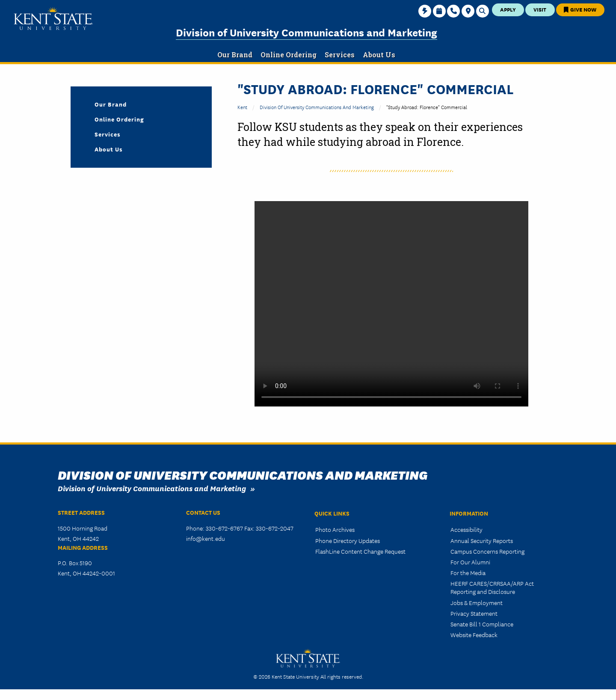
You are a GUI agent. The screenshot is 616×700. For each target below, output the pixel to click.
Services (108, 134)
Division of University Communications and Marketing (307, 32)
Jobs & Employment (477, 602)
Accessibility (466, 529)
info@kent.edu (206, 538)
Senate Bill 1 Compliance (482, 624)
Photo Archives (335, 529)
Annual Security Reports (482, 540)
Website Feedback (474, 635)
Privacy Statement (474, 613)
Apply (508, 9)
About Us (109, 149)
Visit (540, 9)
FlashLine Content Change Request (360, 551)
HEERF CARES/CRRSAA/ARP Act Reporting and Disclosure (492, 587)
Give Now (580, 9)
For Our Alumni (470, 562)
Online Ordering (119, 119)
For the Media (468, 572)
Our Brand (111, 104)
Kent (242, 107)
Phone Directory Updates (348, 540)
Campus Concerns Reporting (487, 551)
